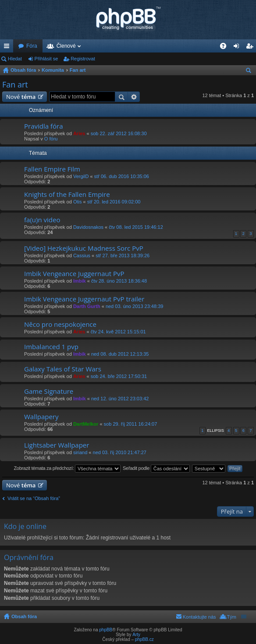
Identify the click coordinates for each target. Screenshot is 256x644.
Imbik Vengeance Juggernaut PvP (74, 274)
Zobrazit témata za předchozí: (67, 469)
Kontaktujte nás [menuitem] (199, 617)
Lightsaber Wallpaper (57, 445)
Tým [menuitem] (232, 617)
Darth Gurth (87, 306)
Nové (21, 97)
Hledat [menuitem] (250, 72)
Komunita (53, 70)
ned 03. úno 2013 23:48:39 (135, 306)
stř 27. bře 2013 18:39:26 (123, 255)
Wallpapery (41, 417)
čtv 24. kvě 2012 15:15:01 (118, 332)
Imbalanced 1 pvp (51, 347)
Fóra (32, 46)
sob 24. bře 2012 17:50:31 (119, 376)
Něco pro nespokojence (60, 324)
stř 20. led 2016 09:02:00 (114, 202)
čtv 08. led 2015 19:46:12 (136, 227)
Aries (79, 133)
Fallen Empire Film (52, 169)
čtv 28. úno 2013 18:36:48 (119, 281)
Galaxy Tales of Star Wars (63, 369)
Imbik (80, 281)
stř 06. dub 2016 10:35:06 (122, 176)
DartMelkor (86, 424)
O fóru (51, 139)
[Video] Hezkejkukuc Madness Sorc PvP (84, 248)
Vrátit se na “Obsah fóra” (34, 498)
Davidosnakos (88, 227)
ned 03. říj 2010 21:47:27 (120, 452)
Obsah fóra (23, 70)
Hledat (15, 59)
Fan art (78, 70)
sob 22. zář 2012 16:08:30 (119, 133)
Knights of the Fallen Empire (67, 194)
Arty (136, 635)
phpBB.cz (144, 639)
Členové (66, 46)
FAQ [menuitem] (226, 48)
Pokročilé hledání (134, 97)
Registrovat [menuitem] (251, 48)
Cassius (82, 255)
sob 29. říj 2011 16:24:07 (131, 424)
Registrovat (83, 59)
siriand (80, 452)
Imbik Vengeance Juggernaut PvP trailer (84, 299)
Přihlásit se (46, 59)
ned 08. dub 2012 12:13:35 (120, 354)
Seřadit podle (156, 469)
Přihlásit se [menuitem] (238, 48)
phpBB (106, 630)
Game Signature (49, 391)
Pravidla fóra (44, 126)
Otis (78, 202)
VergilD (81, 176)
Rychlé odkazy (8, 48)
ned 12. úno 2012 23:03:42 (120, 399)
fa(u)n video (42, 220)
